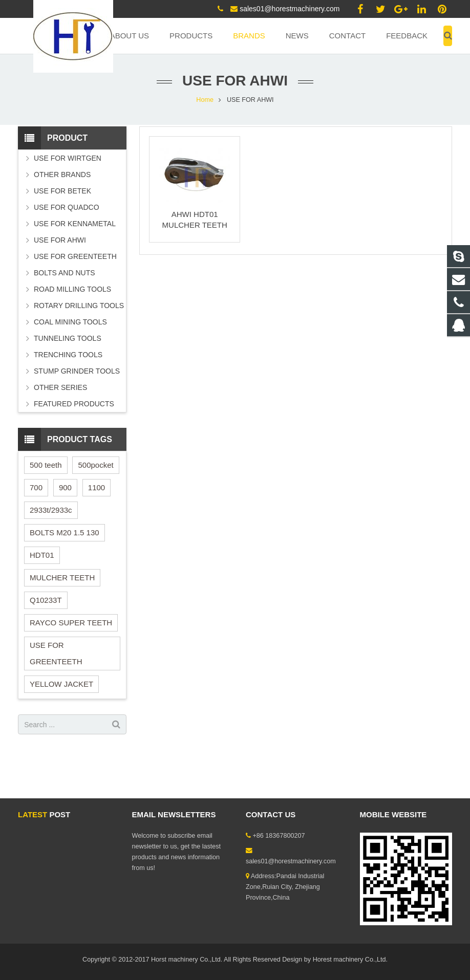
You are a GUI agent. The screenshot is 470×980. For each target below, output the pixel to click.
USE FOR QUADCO (67, 207)
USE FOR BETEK (62, 191)
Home (205, 100)
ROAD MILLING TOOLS (72, 289)
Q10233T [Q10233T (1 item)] (46, 600)
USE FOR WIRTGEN (68, 158)
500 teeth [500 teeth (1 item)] (46, 465)
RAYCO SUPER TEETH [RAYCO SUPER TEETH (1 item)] (71, 623)
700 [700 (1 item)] (36, 487)
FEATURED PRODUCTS (74, 404)
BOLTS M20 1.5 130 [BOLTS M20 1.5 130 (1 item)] (65, 532)
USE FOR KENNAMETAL (75, 224)
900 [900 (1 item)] (65, 487)
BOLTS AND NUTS (65, 273)
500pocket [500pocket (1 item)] (95, 465)
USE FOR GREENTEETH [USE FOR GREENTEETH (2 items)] (56, 653)
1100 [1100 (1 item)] (97, 487)
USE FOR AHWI (60, 240)
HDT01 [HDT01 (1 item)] (42, 555)
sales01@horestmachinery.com (290, 9)
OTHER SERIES (60, 387)
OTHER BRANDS (62, 175)
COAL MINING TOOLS (70, 322)
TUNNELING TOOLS (68, 338)
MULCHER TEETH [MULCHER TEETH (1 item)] (62, 578)
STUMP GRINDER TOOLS (77, 371)
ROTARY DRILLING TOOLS (79, 306)
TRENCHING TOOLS (68, 355)
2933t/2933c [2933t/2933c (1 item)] (51, 510)
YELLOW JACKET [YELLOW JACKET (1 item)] (61, 684)
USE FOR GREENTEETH (75, 256)
